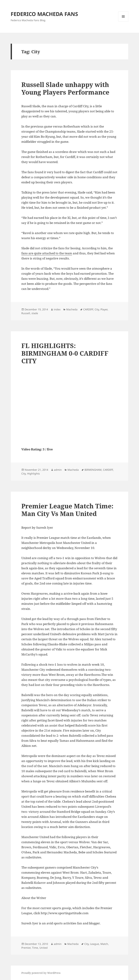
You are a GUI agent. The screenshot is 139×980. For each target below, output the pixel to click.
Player (104, 309)
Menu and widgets (123, 21)
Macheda (72, 309)
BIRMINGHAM (93, 470)
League (95, 944)
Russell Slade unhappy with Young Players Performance (65, 88)
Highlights (33, 474)
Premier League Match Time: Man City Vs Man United (67, 510)
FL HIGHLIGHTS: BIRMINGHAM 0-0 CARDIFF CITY (65, 353)
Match (104, 944)
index (57, 309)
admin (58, 470)
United (44, 948)
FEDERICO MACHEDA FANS (44, 14)
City (97, 309)
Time (35, 948)
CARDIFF (88, 309)
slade (35, 313)
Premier (26, 948)
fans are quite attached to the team (47, 253)
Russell (26, 313)
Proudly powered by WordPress (41, 973)
